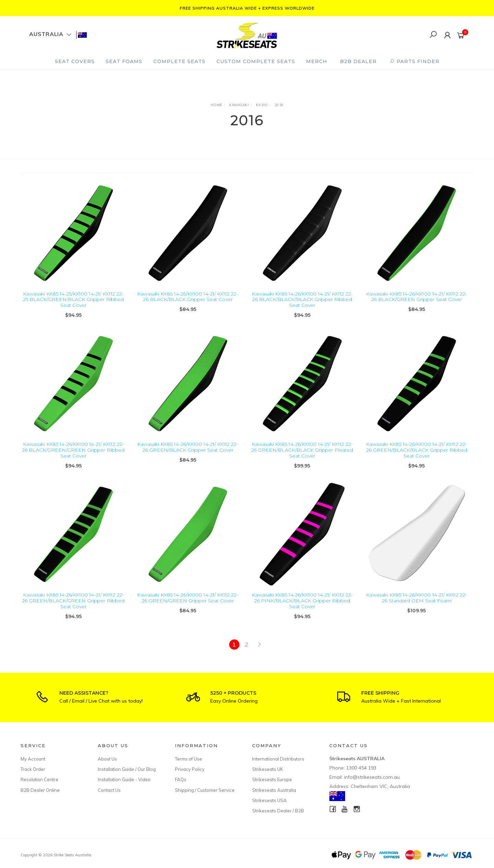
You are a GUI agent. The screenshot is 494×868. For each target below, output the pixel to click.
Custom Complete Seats (256, 61)
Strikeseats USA (269, 800)
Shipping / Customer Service (205, 790)
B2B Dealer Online (40, 790)
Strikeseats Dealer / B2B (278, 811)
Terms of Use (189, 759)
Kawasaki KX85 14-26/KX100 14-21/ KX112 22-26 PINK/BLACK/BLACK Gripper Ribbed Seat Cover (302, 609)
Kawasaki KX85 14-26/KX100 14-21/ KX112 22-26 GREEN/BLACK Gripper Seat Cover (188, 455)
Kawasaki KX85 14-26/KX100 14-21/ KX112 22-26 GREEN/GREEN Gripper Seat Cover (188, 606)
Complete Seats (179, 61)
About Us (107, 759)
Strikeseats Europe (272, 779)
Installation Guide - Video (124, 779)
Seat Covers (75, 61)
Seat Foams (124, 61)
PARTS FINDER (414, 61)
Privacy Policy (190, 769)
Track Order (33, 769)
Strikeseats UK (268, 769)
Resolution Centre (39, 779)
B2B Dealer (358, 61)
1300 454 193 (361, 768)
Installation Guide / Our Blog (127, 769)
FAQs (181, 779)
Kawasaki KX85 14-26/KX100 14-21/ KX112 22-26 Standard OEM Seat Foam (416, 606)
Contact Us (109, 790)
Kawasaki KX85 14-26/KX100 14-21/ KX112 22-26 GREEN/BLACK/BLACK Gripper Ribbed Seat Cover (417, 458)
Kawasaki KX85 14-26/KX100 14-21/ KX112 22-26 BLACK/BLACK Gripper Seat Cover (188, 297)
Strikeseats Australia (274, 790)
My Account (33, 759)
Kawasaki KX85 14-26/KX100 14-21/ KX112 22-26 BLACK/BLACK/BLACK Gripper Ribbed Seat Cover (302, 300)
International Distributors (278, 759)
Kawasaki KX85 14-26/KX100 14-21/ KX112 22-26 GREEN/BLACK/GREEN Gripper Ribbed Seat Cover (73, 609)
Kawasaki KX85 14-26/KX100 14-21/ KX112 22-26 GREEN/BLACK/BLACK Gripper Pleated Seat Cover (302, 458)
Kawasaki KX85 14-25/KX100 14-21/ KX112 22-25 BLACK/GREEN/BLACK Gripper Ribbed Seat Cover (73, 300)
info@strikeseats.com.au (372, 777)
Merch (317, 61)
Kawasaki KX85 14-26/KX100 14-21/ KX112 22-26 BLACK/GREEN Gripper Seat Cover (416, 297)
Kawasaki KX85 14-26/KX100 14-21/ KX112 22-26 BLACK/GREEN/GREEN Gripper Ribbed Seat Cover (73, 458)
